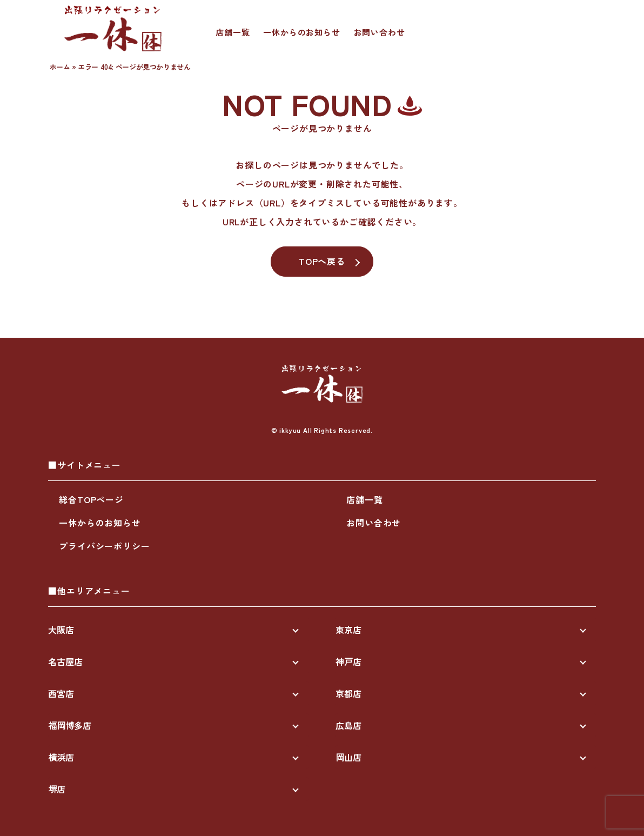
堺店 (57, 789)
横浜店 (61, 757)
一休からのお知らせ (301, 32)
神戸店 (348, 661)
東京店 (348, 630)
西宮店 (61, 693)
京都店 (348, 693)
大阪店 (61, 630)
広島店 (348, 725)
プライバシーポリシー (104, 546)
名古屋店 (65, 661)
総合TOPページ (91, 499)
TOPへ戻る (322, 261)
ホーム (60, 67)
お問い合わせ (380, 32)
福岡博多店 (70, 725)
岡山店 (348, 757)
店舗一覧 (233, 32)
